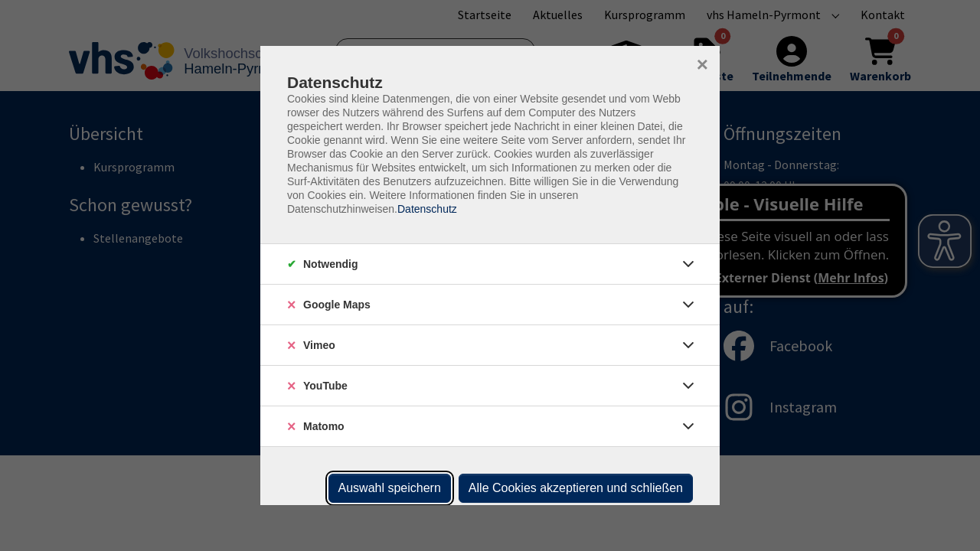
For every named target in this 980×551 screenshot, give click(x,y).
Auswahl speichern (390, 488)
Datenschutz (427, 209)
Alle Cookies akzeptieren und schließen (576, 488)
